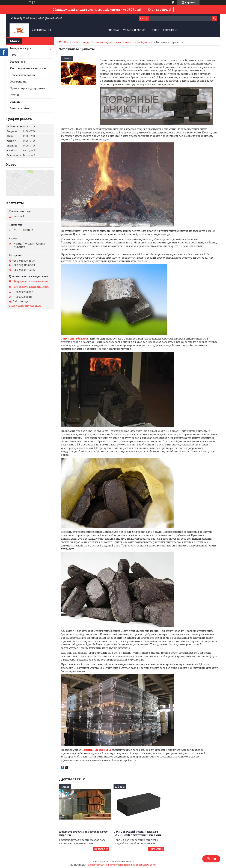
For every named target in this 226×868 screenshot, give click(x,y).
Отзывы (15, 102)
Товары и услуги (135, 30)
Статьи (69, 42)
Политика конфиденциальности (138, 865)
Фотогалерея (18, 62)
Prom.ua (130, 861)
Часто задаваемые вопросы (28, 68)
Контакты (170, 30)
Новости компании (22, 75)
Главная (114, 30)
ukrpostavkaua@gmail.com (31, 287)
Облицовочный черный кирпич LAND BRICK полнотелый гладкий (137, 833)
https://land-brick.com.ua (25, 306)
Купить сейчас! (159, 9)
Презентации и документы (28, 88)
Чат (211, 859)
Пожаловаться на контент (103, 865)
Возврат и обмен (20, 108)
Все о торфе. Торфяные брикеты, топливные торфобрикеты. (115, 42)
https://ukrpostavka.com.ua (31, 282)
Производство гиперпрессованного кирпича (83, 833)
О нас (156, 30)
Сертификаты (19, 82)
